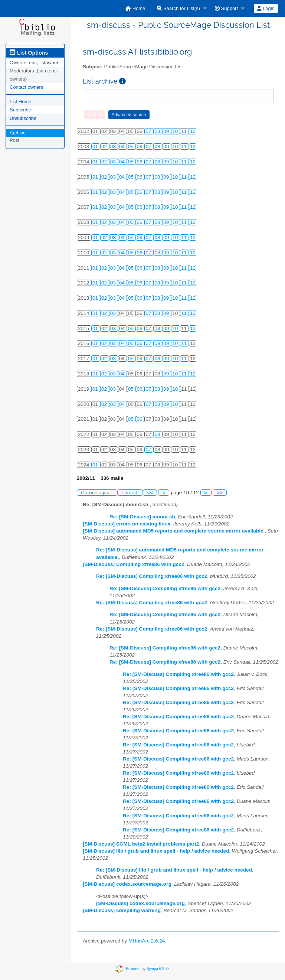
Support (226, 8)
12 (193, 131)
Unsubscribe (23, 118)
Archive (18, 133)
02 (105, 146)
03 (114, 146)
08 (158, 131)
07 (149, 131)
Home (135, 8)
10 (176, 131)
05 (132, 146)
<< (150, 493)
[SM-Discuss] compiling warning (122, 910)
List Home (21, 102)
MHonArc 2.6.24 (147, 941)
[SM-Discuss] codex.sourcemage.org (127, 884)
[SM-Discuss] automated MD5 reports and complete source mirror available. (174, 531)
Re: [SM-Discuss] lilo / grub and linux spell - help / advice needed (174, 870)
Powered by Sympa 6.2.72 (148, 969)
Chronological (97, 493)
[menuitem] (135, 8)
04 (123, 146)
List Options (29, 53)
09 (167, 131)
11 (185, 131)
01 (96, 146)
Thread (130, 493)
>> (220, 493)
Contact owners (26, 87)
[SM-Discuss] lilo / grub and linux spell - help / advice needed (156, 851)
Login (266, 8)
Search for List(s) (178, 8)
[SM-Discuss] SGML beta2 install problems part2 (141, 844)
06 (140, 146)
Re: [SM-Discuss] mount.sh (142, 517)
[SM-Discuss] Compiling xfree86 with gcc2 (133, 564)
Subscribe (20, 110)
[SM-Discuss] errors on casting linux (127, 524)
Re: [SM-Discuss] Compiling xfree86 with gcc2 (152, 576)
